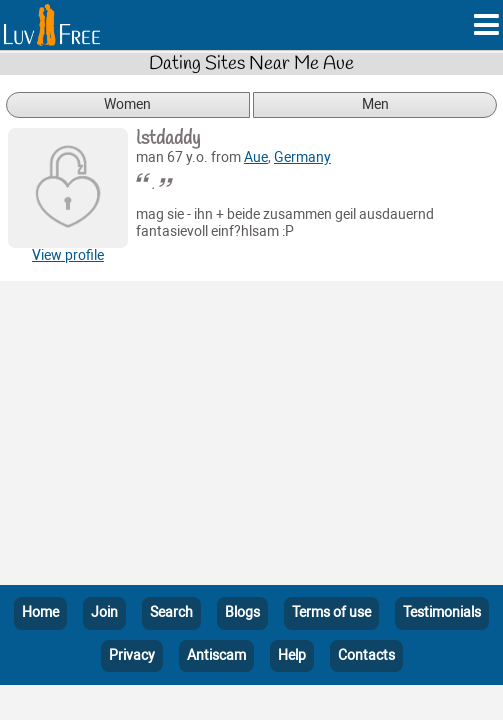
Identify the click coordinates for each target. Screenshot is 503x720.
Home (40, 612)
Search (171, 612)
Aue (256, 157)
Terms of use (331, 612)
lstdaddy (168, 139)
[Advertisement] (251, 437)
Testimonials (442, 612)
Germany (302, 157)
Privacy (132, 655)
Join (104, 612)
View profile (68, 255)
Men (375, 104)
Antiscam (216, 655)
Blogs (242, 612)
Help (292, 655)
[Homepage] (52, 25)
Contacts (366, 655)
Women (127, 104)
